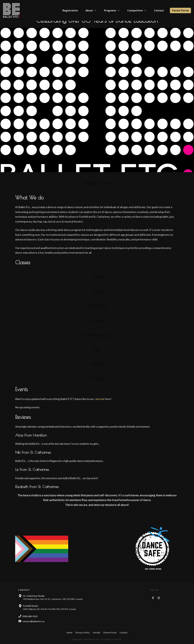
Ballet (97, 281)
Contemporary (97, 339)
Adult (97, 383)
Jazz (97, 296)
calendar (99, 403)
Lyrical (97, 325)
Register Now (97, 187)
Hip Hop (97, 310)
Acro (97, 368)
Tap (97, 354)
